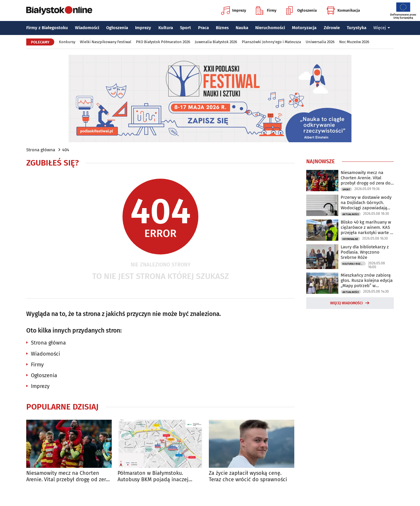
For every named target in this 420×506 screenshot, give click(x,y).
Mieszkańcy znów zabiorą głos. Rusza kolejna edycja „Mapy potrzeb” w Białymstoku (367, 280)
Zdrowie (332, 28)
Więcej (382, 28)
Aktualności (351, 214)
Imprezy (234, 10)
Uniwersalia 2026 (320, 42)
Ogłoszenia (301, 10)
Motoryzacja (304, 28)
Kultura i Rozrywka (354, 264)
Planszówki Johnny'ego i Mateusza (271, 42)
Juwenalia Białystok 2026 (216, 42)
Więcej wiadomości (346, 303)
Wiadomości (87, 28)
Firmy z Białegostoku (47, 28)
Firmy (266, 10)
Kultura (166, 28)
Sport (185, 28)
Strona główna (41, 150)
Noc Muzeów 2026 (354, 42)
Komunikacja (343, 10)
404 (66, 150)
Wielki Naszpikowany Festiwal (106, 42)
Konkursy (67, 42)
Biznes (222, 28)
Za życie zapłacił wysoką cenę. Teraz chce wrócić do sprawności (248, 476)
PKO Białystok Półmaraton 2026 (163, 42)
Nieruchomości (270, 28)
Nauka (242, 28)
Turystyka (357, 28)
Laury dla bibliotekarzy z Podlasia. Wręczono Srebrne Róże (365, 252)
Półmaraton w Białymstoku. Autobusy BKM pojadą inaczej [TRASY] (153, 476)
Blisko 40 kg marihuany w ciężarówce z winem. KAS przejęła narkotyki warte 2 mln (366, 227)
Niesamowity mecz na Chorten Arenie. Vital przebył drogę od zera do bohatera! (68, 476)
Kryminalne (350, 239)
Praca (203, 28)
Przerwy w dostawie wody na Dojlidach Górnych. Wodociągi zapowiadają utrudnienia (366, 203)
